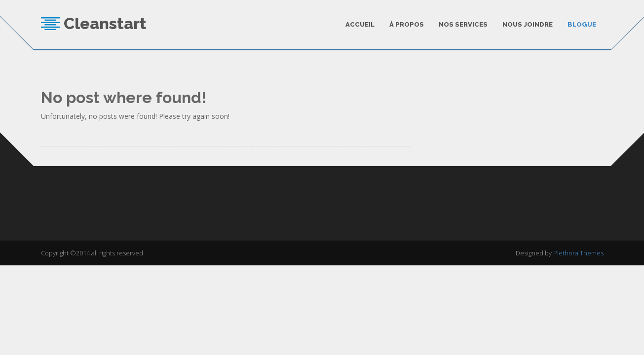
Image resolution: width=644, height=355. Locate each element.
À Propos (407, 24)
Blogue (582, 24)
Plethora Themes (578, 251)
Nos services (463, 24)
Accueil (360, 24)
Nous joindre (528, 24)
